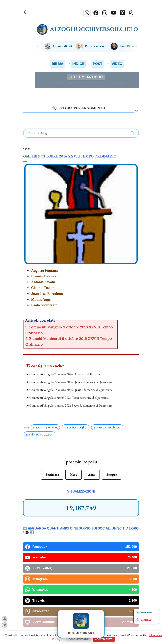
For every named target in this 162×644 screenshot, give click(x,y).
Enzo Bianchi (128, 46)
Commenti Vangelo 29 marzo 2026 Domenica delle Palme (65, 369)
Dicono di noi (62, 46)
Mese (73, 469)
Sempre (112, 469)
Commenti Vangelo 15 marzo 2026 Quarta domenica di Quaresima (71, 385)
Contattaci (144, 620)
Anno (92, 469)
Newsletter (144, 613)
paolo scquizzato (39, 429)
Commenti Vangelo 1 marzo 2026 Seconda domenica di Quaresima (71, 400)
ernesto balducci (107, 422)
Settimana (52, 469)
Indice (78, 64)
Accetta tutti (104, 639)
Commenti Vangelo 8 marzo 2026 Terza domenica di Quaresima (69, 393)
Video (117, 64)
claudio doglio (75, 422)
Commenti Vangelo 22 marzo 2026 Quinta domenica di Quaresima (71, 377)
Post (98, 64)
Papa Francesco (95, 46)
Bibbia (57, 64)
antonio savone (45, 422)
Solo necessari (79, 639)
